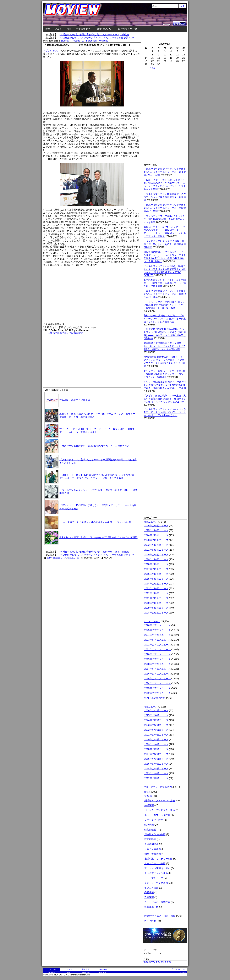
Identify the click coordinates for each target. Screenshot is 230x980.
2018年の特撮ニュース (156, 749)
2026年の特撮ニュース (156, 711)
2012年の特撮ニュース (156, 778)
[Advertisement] (68, 356)
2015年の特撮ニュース (156, 764)
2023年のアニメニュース (158, 640)
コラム (147, 792)
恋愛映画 (149, 893)
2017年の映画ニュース (156, 569)
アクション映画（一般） (157, 868)
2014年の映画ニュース (57, 558)
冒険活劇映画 (151, 844)
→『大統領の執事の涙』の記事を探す (63, 333)
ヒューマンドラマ (154, 878)
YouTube (104, 41)
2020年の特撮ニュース (156, 740)
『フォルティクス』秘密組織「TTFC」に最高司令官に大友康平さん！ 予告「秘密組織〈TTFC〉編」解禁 (164, 305)
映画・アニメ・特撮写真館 (158, 787)
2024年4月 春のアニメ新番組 (75, 400)
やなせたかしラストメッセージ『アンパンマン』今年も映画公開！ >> (97, 38)
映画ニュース (73, 558)
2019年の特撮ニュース (156, 744)
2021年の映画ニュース (156, 550)
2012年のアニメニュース (158, 693)
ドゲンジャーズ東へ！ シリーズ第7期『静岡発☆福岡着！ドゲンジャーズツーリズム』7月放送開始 (165, 374)
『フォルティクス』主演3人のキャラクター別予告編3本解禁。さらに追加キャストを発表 (164, 219)
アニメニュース (152, 621)
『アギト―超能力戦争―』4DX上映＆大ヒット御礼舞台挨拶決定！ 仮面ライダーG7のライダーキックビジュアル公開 (165, 399)
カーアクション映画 (155, 863)
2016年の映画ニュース (156, 574)
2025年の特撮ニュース (156, 715)
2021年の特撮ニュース (156, 735)
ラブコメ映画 (151, 888)
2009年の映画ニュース (156, 608)
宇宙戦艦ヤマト (84, 29)
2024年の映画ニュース (156, 535)
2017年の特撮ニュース (156, 754)
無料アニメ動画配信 (155, 698)
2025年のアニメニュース (158, 630)
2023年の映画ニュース (156, 540)
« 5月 (152, 68)
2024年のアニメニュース (158, 635)
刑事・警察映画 (153, 854)
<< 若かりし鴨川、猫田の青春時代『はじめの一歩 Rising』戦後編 (94, 35)
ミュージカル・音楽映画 (157, 902)
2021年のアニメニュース (158, 649)
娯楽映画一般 (151, 907)
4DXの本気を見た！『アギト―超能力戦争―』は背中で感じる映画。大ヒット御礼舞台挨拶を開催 (165, 283)
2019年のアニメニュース (158, 659)
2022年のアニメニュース (158, 645)
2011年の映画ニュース (156, 598)
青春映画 (149, 897)
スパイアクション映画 (156, 873)
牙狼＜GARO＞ (105, 29)
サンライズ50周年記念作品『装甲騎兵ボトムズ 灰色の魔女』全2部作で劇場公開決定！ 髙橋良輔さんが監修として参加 (165, 385)
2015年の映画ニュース (156, 579)
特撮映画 (149, 805)
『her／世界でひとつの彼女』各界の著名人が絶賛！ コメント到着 (95, 522)
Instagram (91, 41)
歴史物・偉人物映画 (155, 834)
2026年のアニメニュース (158, 625)
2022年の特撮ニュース (156, 730)
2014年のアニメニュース (158, 683)
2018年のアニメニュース (158, 664)
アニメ (58, 29)
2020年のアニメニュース (158, 654)
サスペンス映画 (153, 849)
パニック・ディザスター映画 (160, 810)
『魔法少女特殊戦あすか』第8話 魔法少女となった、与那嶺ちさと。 (96, 446)
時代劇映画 (150, 830)
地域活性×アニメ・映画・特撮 (160, 916)
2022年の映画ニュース (156, 545)
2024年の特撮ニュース (156, 720)
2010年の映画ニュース (156, 603)
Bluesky (65, 41)
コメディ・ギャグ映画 (156, 883)
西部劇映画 (150, 839)
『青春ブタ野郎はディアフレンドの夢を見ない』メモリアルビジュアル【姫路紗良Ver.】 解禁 (165, 294)
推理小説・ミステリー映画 (158, 859)
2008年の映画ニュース (156, 613)
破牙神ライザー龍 (127, 29)
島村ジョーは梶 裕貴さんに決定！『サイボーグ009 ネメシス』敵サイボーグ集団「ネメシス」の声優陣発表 (165, 319)
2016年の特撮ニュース (156, 759)
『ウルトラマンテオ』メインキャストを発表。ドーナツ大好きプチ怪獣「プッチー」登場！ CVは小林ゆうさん (165, 412)
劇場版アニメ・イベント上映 (160, 801)
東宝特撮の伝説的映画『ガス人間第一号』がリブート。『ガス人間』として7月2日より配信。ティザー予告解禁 (164, 346)
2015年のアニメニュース (158, 679)
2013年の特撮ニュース (156, 773)
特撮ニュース (151, 707)
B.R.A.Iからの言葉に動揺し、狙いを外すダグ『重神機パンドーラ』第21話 (98, 537)
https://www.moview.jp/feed (157, 962)
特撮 (69, 29)
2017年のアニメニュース (158, 669)
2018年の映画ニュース (156, 564)
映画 (48, 29)
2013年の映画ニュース (156, 588)
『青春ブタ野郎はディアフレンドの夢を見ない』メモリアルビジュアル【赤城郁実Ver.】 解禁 (165, 208)
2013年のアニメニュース (158, 688)
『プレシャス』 (51, 51)
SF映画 (148, 796)
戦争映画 (149, 825)
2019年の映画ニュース (156, 559)
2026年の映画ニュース (156, 526)
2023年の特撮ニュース (156, 725)
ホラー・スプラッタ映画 (157, 815)
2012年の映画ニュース (156, 593)
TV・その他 (150, 921)
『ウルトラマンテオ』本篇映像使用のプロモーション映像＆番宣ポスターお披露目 (165, 197)
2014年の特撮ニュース (156, 769)
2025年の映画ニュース (156, 530)
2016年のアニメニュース (158, 674)
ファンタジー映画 (154, 820)
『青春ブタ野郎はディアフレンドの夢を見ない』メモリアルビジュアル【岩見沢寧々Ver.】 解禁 (165, 172)
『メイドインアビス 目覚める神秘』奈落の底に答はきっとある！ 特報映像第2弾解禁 (165, 244)
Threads (76, 41)
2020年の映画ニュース (156, 555)
